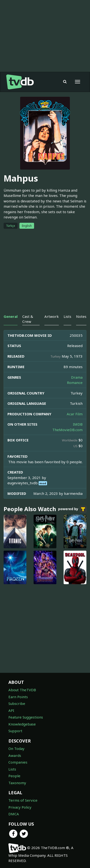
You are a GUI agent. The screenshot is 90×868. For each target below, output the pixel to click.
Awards (15, 755)
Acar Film (75, 414)
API (11, 710)
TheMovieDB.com (67, 430)
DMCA (14, 814)
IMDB (78, 424)
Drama (77, 377)
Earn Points (18, 697)
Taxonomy (17, 783)
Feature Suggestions (26, 717)
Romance (75, 383)
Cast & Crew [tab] (28, 319)
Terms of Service (23, 800)
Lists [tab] (67, 316)
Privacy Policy (20, 807)
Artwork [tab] (52, 316)
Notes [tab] (81, 316)
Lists (12, 769)
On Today (16, 748)
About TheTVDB (22, 690)
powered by (72, 509)
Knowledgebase (22, 724)
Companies (18, 762)
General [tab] (11, 316)
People (14, 776)
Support (15, 731)
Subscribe (17, 703)
